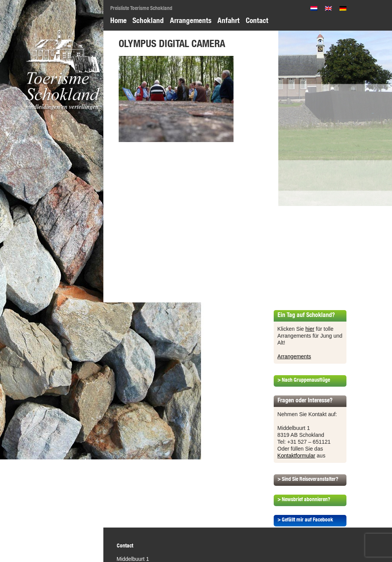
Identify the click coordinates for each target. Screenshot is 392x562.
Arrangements (191, 20)
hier (310, 329)
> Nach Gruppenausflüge (304, 380)
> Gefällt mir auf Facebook (305, 520)
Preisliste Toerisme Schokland (141, 8)
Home (118, 20)
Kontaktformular (296, 456)
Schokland (148, 20)
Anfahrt (229, 20)
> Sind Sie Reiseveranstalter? (308, 479)
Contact (257, 20)
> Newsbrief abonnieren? (304, 499)
